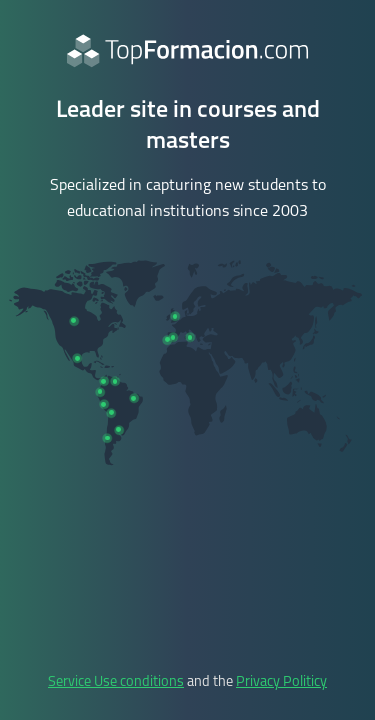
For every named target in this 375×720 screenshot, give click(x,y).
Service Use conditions (116, 682)
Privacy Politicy (281, 682)
